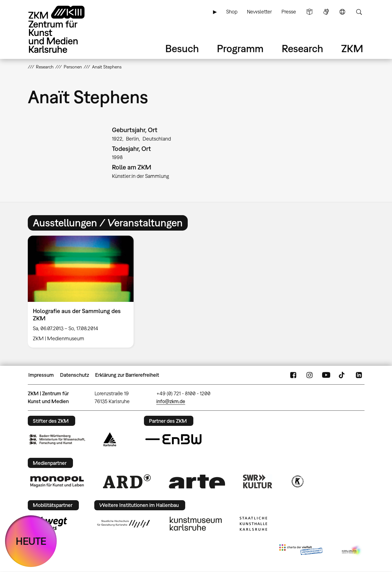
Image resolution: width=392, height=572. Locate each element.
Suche (359, 12)
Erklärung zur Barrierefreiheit (127, 375)
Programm (240, 48)
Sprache (342, 12)
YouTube (326, 375)
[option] (83, 292)
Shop (232, 12)
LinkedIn (359, 375)
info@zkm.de (171, 401)
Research (302, 48)
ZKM (352, 48)
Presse (289, 12)
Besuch (182, 48)
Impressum (41, 375)
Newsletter (259, 12)
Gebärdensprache (326, 12)
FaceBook (293, 375)
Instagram (310, 375)
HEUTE (31, 541)
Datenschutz (74, 375)
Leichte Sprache (310, 12)
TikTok (342, 375)
